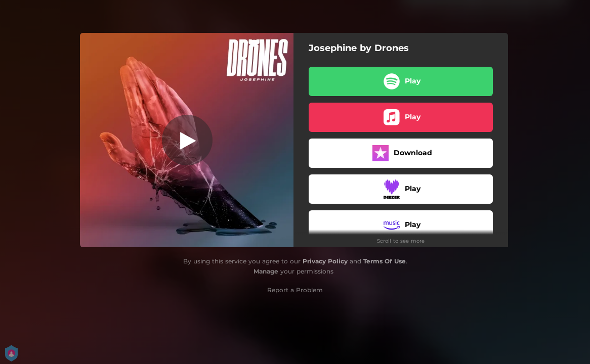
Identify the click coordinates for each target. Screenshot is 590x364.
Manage (266, 271)
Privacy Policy (325, 261)
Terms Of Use (385, 261)
